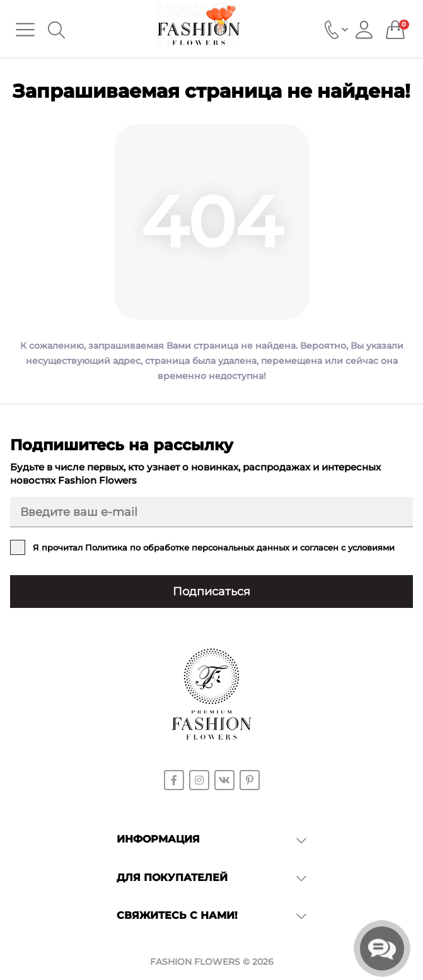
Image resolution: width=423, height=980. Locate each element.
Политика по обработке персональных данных (187, 547)
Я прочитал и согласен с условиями (214, 547)
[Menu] (25, 30)
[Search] (56, 30)
